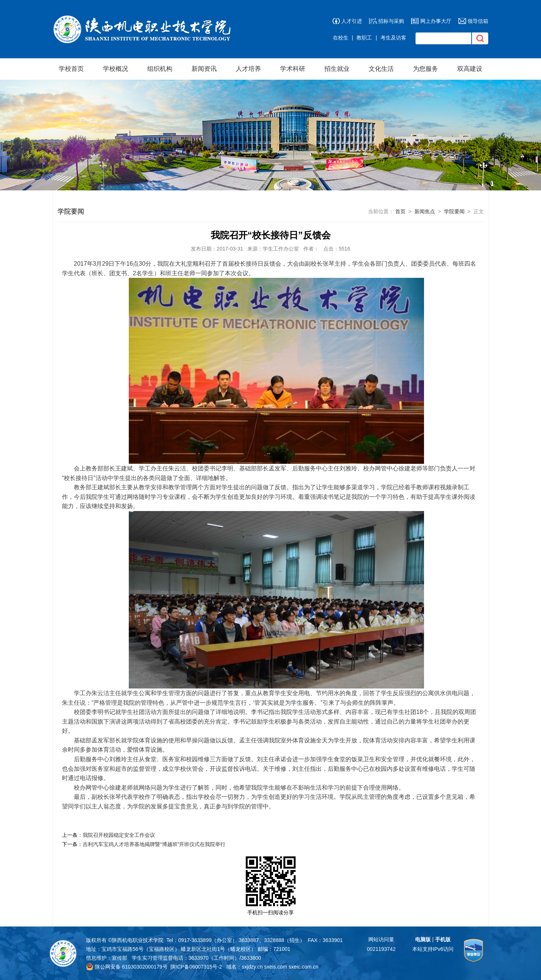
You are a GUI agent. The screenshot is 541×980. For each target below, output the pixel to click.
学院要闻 (454, 211)
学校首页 (71, 69)
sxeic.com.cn (304, 967)
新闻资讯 (204, 69)
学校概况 (116, 69)
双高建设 (470, 69)
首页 (400, 211)
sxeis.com (276, 967)
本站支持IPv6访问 (433, 949)
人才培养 (248, 69)
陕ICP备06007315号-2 (196, 967)
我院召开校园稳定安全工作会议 (119, 835)
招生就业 (337, 69)
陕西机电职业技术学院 (138, 940)
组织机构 (160, 69)
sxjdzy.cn (252, 967)
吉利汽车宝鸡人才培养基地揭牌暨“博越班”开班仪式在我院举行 (154, 844)
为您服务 (425, 69)
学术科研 (293, 69)
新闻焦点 (425, 211)
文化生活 (381, 69)
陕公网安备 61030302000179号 (127, 967)
